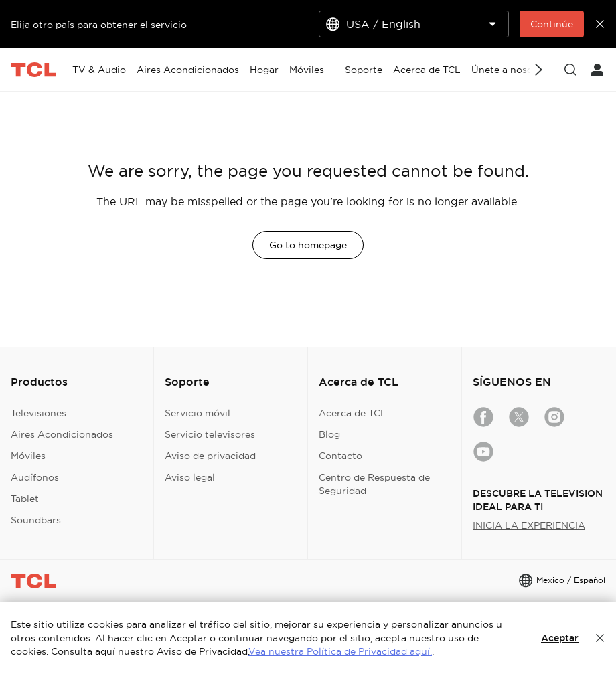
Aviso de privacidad (210, 456)
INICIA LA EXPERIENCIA (529, 525)
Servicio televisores (210, 434)
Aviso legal (190, 477)
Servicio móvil (198, 413)
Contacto (340, 456)
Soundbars (36, 520)
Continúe (552, 24)
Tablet (25, 499)
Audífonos (35, 477)
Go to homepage (308, 245)
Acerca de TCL (353, 413)
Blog (329, 434)
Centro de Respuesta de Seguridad (374, 484)
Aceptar (560, 638)
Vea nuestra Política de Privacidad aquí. (340, 651)
